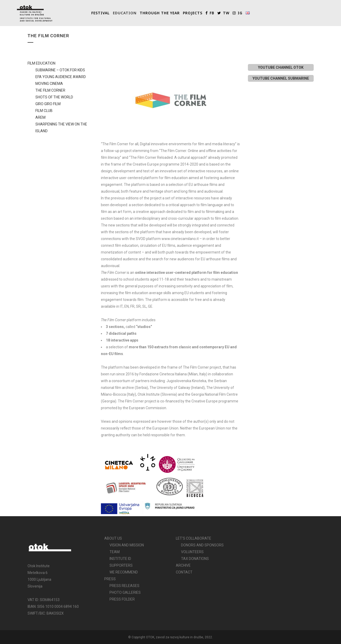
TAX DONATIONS (195, 559)
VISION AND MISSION (127, 545)
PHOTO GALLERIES (125, 592)
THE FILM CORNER (50, 90)
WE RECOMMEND (124, 572)
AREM (40, 117)
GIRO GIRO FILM (48, 104)
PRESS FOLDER (122, 599)
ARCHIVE (183, 565)
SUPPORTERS (121, 565)
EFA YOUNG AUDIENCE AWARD (61, 77)
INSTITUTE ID (120, 559)
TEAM (115, 552)
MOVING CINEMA (49, 84)
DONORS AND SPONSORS (202, 545)
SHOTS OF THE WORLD (54, 97)
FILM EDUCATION (41, 63)
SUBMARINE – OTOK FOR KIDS (60, 70)
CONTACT (184, 572)
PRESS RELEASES (124, 586)
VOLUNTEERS (192, 552)
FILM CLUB (44, 111)
